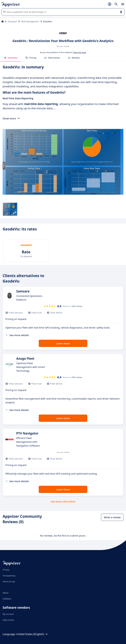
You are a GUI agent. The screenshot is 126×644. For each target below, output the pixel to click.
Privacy (6, 570)
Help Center (8, 620)
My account (8, 614)
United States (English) (32, 634)
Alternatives (52, 58)
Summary (11, 58)
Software (7, 599)
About (6, 593)
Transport (12, 21)
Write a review (112, 517)
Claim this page (80, 52)
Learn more (63, 343)
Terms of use (9, 582)
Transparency (9, 576)
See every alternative (63, 501)
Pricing (31, 58)
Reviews (74, 58)
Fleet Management (30, 21)
